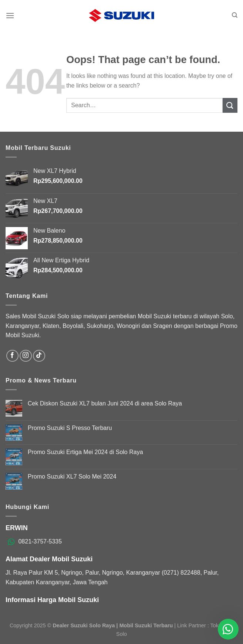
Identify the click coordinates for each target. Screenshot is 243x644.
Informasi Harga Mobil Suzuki (52, 600)
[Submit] (230, 105)
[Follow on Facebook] (12, 356)
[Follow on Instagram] (26, 356)
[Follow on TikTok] (39, 356)
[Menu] (10, 15)
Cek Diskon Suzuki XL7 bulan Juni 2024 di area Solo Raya (105, 403)
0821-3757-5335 (40, 541)
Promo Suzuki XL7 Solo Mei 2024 (72, 477)
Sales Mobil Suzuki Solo (37, 316)
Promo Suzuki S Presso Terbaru (70, 428)
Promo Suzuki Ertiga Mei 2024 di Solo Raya (85, 452)
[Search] (235, 15)
